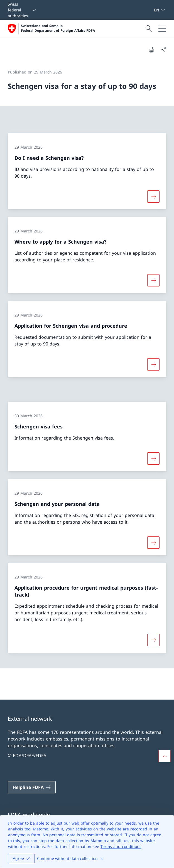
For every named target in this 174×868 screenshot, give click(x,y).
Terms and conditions (121, 846)
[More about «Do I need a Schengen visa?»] (153, 196)
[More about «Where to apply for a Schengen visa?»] (153, 280)
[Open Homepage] (51, 29)
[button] (165, 756)
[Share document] (163, 50)
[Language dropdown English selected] (159, 10)
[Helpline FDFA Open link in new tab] (32, 787)
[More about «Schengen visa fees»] (153, 458)
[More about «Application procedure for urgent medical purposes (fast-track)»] (153, 640)
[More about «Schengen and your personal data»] (153, 542)
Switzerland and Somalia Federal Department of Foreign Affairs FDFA (58, 28)
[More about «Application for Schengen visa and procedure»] (153, 364)
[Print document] (151, 50)
